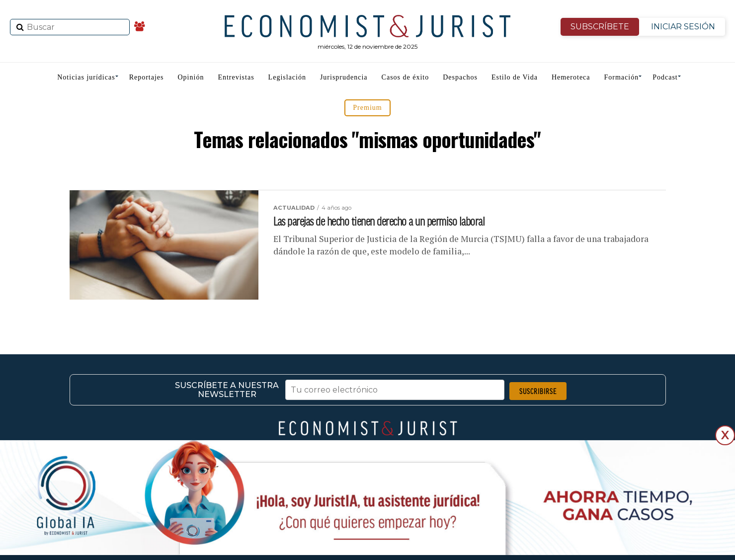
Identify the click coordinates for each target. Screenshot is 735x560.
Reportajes (147, 77)
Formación (622, 77)
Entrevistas (236, 77)
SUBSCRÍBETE (600, 27)
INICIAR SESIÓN (683, 27)
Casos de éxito (406, 77)
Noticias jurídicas (86, 77)
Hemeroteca (571, 77)
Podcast (665, 77)
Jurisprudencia (344, 77)
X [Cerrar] (725, 435)
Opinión (191, 77)
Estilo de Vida (515, 77)
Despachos (460, 77)
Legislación (287, 77)
